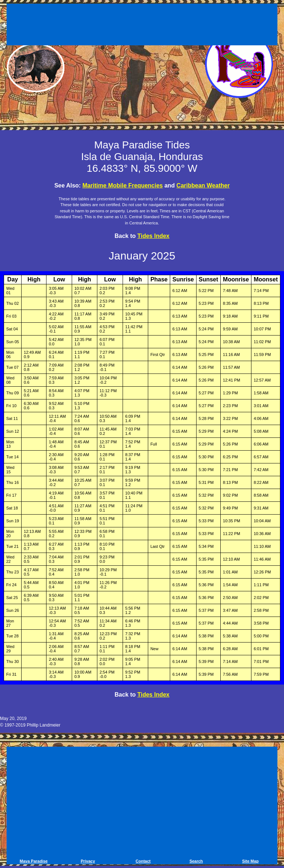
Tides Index (153, 236)
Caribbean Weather (203, 185)
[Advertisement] (142, 26)
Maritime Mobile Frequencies (123, 185)
